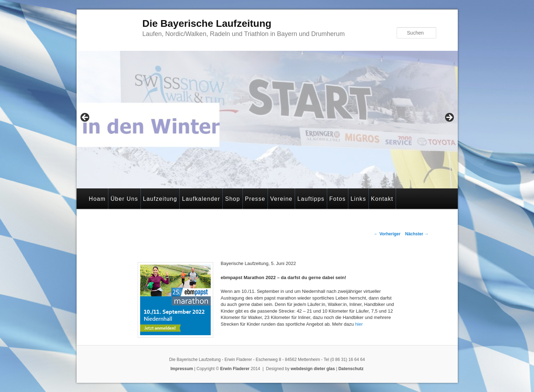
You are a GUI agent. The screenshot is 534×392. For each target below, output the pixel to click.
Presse (255, 199)
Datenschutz (351, 369)
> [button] (449, 118)
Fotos (338, 199)
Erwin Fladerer (235, 369)
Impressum (182, 369)
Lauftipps (311, 199)
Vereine (281, 199)
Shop (233, 199)
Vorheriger (387, 234)
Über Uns (124, 199)
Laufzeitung (160, 199)
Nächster (417, 234)
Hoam (97, 199)
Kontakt (382, 199)
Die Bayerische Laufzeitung (207, 23)
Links (358, 199)
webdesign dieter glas (313, 369)
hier (358, 324)
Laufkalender (201, 199)
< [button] (85, 118)
